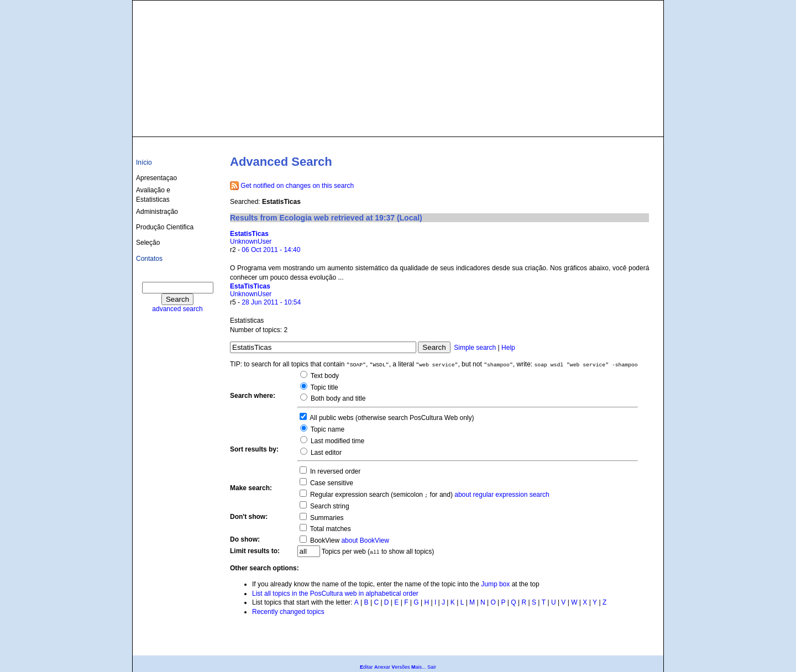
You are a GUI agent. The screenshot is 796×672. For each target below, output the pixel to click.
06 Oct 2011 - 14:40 (271, 250)
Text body (324, 376)
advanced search (177, 309)
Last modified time (337, 441)
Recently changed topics (288, 612)
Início (144, 162)
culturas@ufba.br (628, 123)
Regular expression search (349, 495)
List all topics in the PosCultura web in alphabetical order (335, 594)
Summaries (326, 518)
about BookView (365, 540)
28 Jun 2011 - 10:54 (271, 302)
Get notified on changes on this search (297, 186)
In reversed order (335, 471)
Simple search (475, 348)
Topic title (324, 387)
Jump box (495, 584)
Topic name (327, 429)
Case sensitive (331, 483)
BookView (324, 540)
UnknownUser (251, 242)
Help (508, 348)
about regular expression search (502, 495)
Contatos (149, 259)
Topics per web (344, 552)
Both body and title (337, 398)
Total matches (330, 529)
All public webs (331, 418)
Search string (329, 506)
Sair (432, 667)
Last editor (325, 453)
